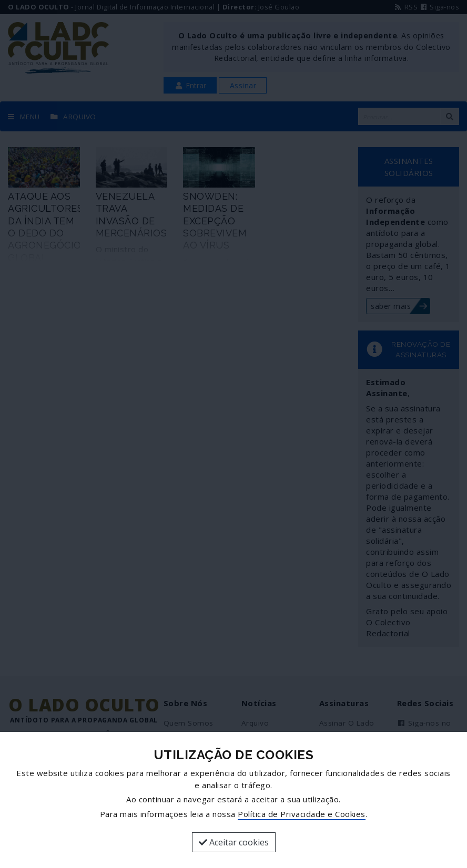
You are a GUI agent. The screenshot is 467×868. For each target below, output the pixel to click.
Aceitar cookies (234, 842)
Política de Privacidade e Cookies (302, 814)
